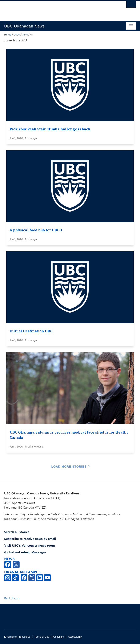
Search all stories (17, 532)
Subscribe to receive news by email (30, 539)
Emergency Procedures (17, 637)
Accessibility (75, 637)
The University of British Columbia (50, 9)
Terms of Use (42, 637)
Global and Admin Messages (25, 552)
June (25, 35)
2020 (17, 35)
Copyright (59, 637)
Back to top (14, 598)
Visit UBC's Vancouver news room (29, 546)
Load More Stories (69, 467)
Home (8, 35)
